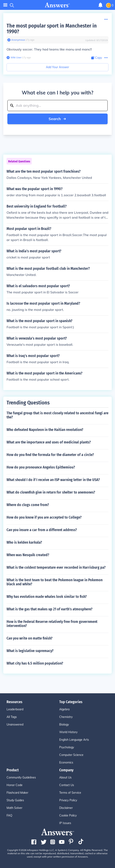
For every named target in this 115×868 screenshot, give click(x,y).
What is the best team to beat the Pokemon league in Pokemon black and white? (55, 582)
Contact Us (67, 785)
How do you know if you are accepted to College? (44, 517)
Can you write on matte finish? (30, 638)
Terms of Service (70, 793)
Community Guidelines (21, 777)
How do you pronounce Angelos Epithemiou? (41, 467)
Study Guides (15, 800)
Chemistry (66, 717)
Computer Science (71, 755)
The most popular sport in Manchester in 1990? (52, 29)
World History (68, 732)
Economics (66, 762)
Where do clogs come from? (28, 505)
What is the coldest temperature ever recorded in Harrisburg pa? (56, 567)
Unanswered (15, 724)
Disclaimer (66, 808)
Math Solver (14, 808)
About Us (65, 777)
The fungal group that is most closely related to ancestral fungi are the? (57, 415)
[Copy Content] (97, 58)
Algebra (64, 709)
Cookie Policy (68, 815)
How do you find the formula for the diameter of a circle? (50, 455)
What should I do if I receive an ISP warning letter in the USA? (53, 480)
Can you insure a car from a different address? (42, 530)
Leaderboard (15, 709)
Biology (64, 724)
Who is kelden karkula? (24, 542)
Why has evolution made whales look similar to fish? (47, 597)
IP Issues (65, 823)
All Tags (12, 717)
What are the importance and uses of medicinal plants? (49, 442)
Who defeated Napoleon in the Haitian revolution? (45, 430)
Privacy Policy (68, 800)
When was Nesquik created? (28, 555)
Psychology (67, 747)
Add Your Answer (57, 67)
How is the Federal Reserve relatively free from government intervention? (52, 624)
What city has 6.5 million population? (35, 663)
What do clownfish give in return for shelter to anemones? (51, 492)
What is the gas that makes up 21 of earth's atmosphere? (50, 609)
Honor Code (15, 785)
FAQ (9, 815)
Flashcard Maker (17, 793)
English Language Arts (74, 740)
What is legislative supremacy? (30, 651)
